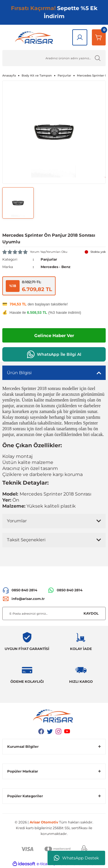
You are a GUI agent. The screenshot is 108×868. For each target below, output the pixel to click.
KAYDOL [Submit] (91, 613)
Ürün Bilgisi (19, 373)
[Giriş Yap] (80, 37)
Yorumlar (17, 521)
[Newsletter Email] (54, 613)
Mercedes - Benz (56, 267)
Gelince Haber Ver (54, 335)
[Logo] (35, 37)
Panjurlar (49, 259)
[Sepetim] (99, 37)
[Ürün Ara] (54, 58)
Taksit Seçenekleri (26, 540)
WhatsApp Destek (76, 858)
